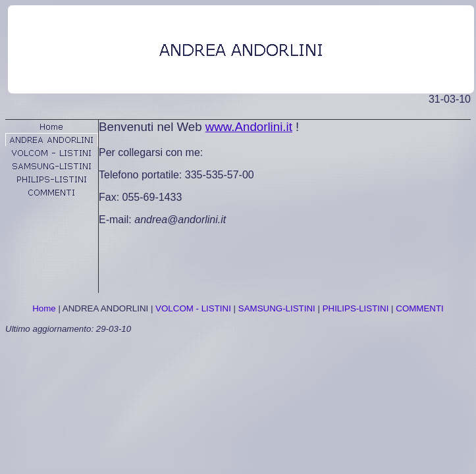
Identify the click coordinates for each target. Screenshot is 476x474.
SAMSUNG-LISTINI (277, 308)
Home (44, 308)
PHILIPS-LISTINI (356, 308)
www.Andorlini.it (249, 127)
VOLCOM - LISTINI (193, 308)
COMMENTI (420, 308)
